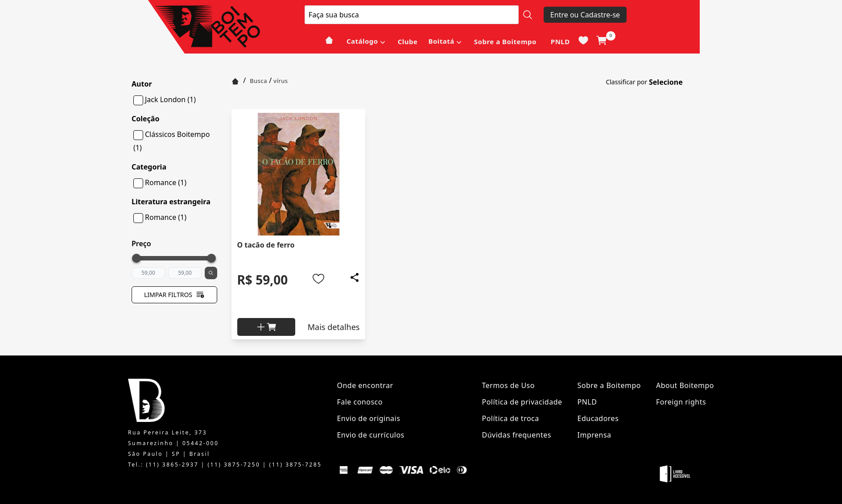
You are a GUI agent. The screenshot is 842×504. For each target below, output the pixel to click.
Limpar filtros (174, 295)
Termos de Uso (508, 385)
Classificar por (626, 82)
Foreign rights (681, 402)
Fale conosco (360, 402)
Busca (258, 81)
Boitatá (441, 41)
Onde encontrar (365, 385)
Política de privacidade (522, 402)
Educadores (598, 418)
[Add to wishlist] (318, 279)
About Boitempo (685, 385)
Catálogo (362, 41)
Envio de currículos (370, 435)
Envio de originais (368, 418)
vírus (281, 81)
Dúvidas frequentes (517, 435)
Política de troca (511, 418)
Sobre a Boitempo (505, 41)
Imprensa (594, 435)
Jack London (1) (170, 99)
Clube (408, 41)
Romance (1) (166, 182)
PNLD (560, 41)
